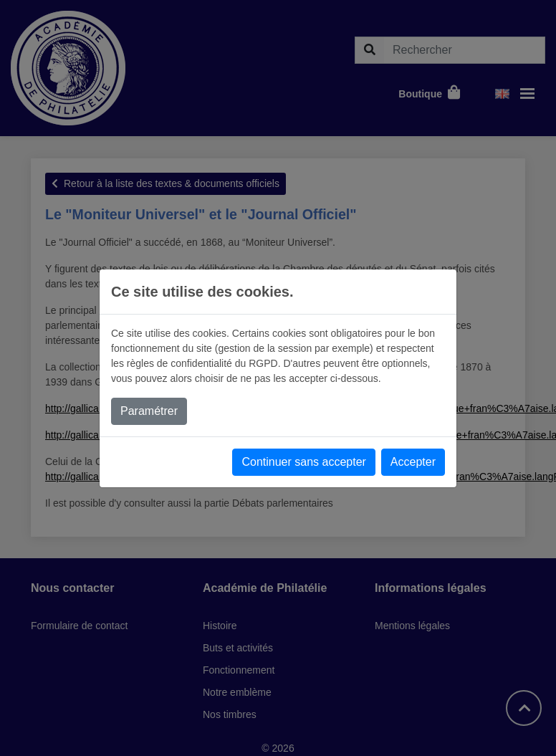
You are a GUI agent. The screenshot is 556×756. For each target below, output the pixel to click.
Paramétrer (149, 411)
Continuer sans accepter (303, 462)
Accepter (413, 462)
